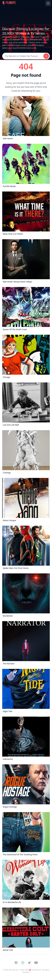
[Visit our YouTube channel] (36, 963)
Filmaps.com (14, 970)
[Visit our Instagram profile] (23, 963)
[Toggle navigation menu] (48, 3)
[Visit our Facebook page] (16, 963)
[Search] (23, 56)
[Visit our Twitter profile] (29, 963)
